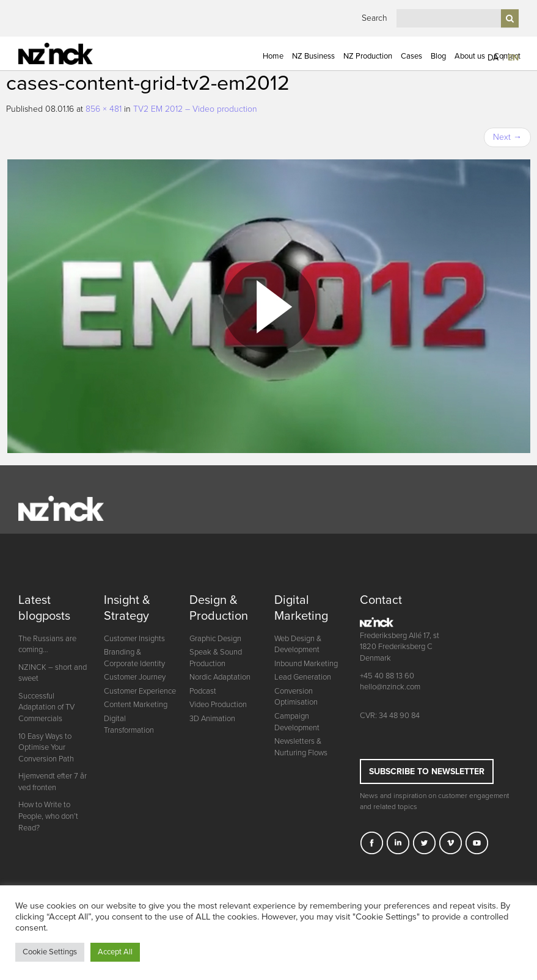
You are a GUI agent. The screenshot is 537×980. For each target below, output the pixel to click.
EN (513, 58)
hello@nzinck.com (390, 687)
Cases (411, 56)
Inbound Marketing (306, 664)
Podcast (203, 691)
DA (493, 58)
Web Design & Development (298, 644)
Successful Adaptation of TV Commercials (46, 707)
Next (507, 137)
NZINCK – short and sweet (53, 673)
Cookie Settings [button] (50, 952)
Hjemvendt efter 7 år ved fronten (53, 782)
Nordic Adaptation (220, 677)
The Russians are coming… (47, 644)
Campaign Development (297, 722)
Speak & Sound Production (216, 658)
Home (273, 56)
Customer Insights (134, 639)
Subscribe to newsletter (427, 771)
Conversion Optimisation (296, 697)
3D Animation (212, 719)
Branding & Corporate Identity (134, 658)
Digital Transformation (129, 724)
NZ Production (368, 56)
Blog (438, 56)
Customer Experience (140, 691)
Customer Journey (135, 677)
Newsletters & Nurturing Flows (301, 747)
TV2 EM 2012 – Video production (195, 109)
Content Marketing (136, 705)
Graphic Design (215, 639)
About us (470, 56)
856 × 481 (104, 109)
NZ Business (313, 56)
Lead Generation (303, 677)
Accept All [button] (115, 952)
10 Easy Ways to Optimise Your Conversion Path (46, 748)
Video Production (218, 705)
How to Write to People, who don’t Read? (48, 816)
